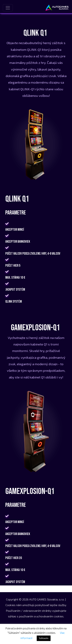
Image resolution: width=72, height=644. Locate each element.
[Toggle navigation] (8, 8)
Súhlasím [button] (44, 638)
